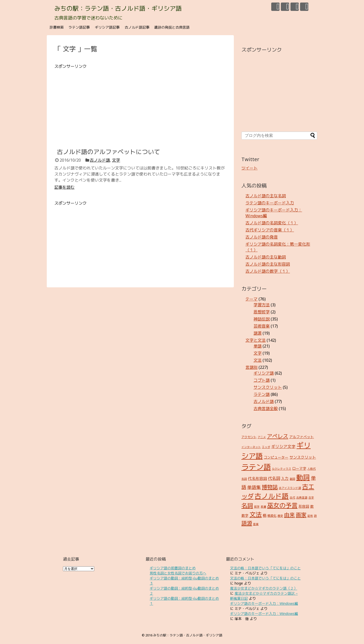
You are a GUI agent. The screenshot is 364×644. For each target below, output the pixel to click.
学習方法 (262, 305)
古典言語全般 (266, 409)
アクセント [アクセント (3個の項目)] (249, 437)
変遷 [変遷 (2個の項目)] (263, 507)
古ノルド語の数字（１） (268, 271)
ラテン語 (262, 394)
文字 (116, 160)
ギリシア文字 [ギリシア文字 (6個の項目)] (283, 446)
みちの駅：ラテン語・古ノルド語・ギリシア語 (118, 8)
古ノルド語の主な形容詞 (268, 264)
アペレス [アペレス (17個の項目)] (278, 436)
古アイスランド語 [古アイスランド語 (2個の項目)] (290, 488)
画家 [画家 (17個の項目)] (301, 515)
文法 (258, 360)
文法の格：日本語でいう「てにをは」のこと (265, 568)
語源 (258, 333)
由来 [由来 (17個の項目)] (289, 515)
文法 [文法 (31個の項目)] (256, 514)
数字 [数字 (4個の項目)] (245, 515)
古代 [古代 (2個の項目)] (292, 498)
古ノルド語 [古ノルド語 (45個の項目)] (272, 496)
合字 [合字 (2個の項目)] (311, 498)
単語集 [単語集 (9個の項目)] (254, 487)
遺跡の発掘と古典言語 (172, 27)
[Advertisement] (140, 105)
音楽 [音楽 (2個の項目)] (256, 524)
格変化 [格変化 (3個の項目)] (272, 516)
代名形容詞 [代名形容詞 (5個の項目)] (257, 478)
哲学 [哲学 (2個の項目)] (257, 507)
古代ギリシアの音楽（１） (270, 230)
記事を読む (64, 187)
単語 (258, 346)
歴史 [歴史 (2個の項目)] (280, 516)
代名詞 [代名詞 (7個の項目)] (274, 478)
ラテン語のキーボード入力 (270, 203)
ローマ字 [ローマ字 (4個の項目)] (299, 468)
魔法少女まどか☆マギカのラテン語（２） (264, 588)
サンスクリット (268, 387)
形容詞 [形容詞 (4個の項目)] (304, 506)
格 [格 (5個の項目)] (265, 515)
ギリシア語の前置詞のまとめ (173, 568)
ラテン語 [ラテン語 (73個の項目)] (256, 467)
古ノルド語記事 (137, 27)
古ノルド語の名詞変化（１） (272, 223)
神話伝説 (262, 319)
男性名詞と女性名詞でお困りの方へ (178, 573)
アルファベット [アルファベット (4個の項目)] (302, 437)
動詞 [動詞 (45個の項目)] (303, 477)
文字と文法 (256, 340)
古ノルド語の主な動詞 (266, 257)
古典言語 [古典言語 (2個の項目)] (302, 498)
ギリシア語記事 (107, 27)
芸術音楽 (262, 326)
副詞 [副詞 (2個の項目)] (292, 479)
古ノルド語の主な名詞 (266, 196)
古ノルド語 (100, 160)
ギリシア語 (264, 373)
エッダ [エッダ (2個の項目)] (266, 447)
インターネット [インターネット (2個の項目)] (251, 447)
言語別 (252, 367)
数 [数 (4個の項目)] (312, 506)
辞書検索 (57, 27)
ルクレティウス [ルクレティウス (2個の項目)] (281, 469)
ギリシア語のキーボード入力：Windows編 (264, 603)
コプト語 (262, 380)
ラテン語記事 (79, 27)
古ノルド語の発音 (262, 237)
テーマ (252, 299)
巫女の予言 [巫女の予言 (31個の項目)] (282, 505)
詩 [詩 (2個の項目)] (315, 516)
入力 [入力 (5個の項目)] (285, 478)
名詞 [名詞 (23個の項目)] (247, 506)
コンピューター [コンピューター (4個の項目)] (276, 457)
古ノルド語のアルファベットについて (108, 152)
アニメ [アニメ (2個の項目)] (262, 437)
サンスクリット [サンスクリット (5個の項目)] (303, 457)
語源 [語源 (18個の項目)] (247, 523)
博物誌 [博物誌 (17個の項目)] (270, 487)
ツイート (249, 168)
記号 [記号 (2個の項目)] (310, 516)
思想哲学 (262, 312)
